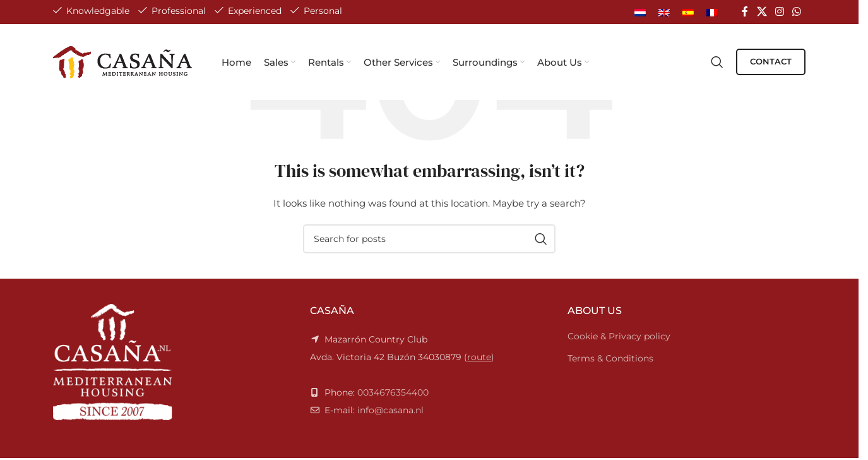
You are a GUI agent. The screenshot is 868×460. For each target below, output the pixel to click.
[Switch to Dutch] (640, 12)
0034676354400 (393, 392)
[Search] (717, 62)
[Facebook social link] (745, 12)
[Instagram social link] (779, 12)
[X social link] (762, 12)
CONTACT (771, 61)
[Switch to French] (712, 12)
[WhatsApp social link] (797, 12)
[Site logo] (123, 61)
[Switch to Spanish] (688, 12)
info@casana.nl (390, 410)
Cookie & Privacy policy (619, 336)
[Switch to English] (664, 12)
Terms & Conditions (610, 358)
